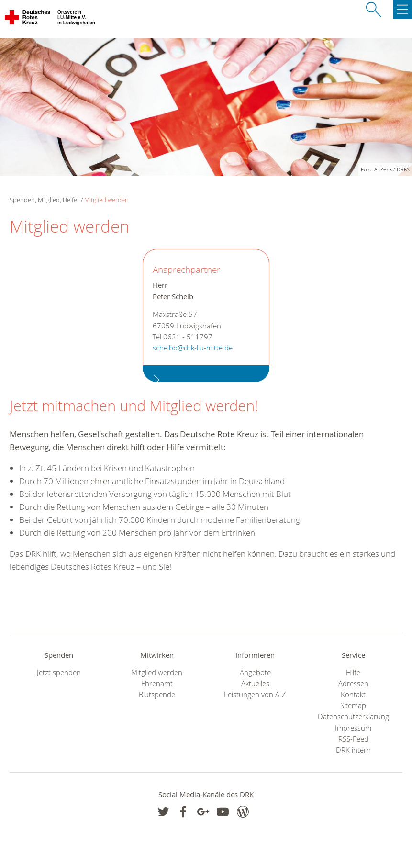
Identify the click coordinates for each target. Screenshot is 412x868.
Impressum (353, 728)
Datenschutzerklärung (353, 716)
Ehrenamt (157, 683)
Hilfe (353, 672)
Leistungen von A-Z (255, 694)
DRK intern (353, 750)
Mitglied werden (106, 200)
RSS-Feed (353, 739)
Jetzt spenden (59, 672)
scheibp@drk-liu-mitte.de (193, 348)
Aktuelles (255, 683)
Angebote (255, 672)
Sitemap (353, 705)
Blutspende (157, 694)
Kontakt (353, 694)
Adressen (353, 683)
